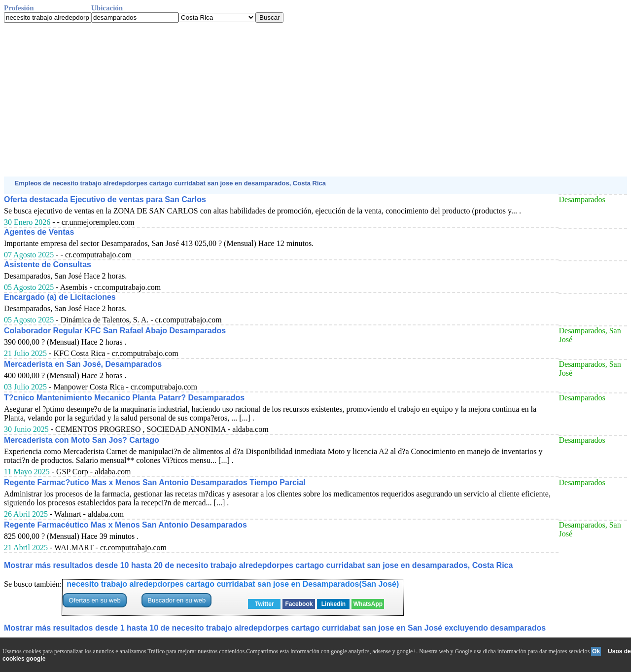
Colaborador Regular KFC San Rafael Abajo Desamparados (115, 331)
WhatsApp (368, 604)
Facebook (299, 604)
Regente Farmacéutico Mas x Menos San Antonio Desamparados (125, 525)
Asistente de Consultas (48, 265)
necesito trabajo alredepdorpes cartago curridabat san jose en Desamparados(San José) (233, 584)
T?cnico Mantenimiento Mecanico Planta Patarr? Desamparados (124, 398)
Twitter (264, 604)
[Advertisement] (300, 100)
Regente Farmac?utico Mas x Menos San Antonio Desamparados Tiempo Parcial (155, 482)
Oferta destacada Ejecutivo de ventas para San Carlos (105, 199)
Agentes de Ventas (39, 232)
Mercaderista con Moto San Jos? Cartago (82, 440)
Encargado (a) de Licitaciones (60, 297)
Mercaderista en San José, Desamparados (83, 364)
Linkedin (333, 604)
